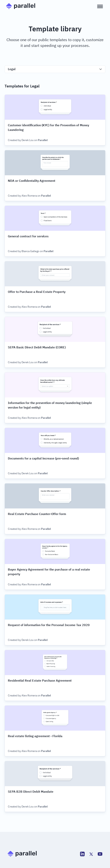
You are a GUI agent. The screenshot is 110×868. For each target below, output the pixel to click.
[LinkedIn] (82, 854)
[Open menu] (100, 6)
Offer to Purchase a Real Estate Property (37, 292)
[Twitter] (91, 854)
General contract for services (28, 236)
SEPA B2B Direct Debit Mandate (31, 792)
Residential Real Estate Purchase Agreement (40, 680)
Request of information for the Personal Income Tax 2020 (49, 625)
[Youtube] (100, 854)
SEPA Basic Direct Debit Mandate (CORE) (37, 347)
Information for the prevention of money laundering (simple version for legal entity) (50, 405)
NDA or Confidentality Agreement (32, 181)
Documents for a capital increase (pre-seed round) (43, 458)
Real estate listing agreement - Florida (35, 736)
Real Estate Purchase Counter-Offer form (37, 514)
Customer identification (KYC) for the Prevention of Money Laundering (48, 127)
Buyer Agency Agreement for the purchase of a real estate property (49, 572)
